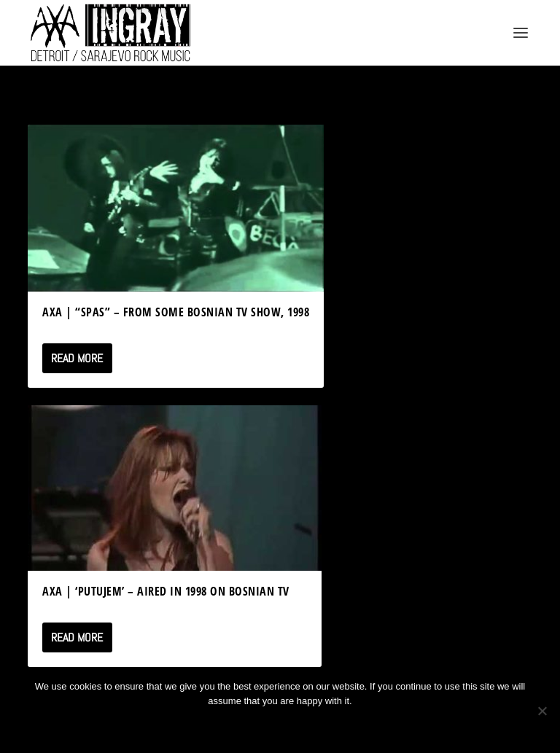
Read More (77, 358)
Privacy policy (299, 726)
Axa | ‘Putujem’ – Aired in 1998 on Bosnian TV (166, 591)
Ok (228, 726)
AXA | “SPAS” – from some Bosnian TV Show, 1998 (176, 312)
